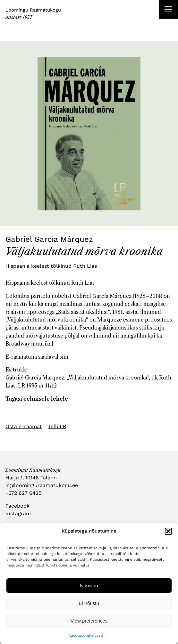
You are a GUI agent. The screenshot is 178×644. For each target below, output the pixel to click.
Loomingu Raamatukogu (33, 10)
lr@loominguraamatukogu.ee (42, 485)
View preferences (89, 621)
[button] (168, 531)
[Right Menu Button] (168, 10)
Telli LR (57, 426)
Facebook (17, 506)
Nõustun (89, 586)
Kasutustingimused (86, 635)
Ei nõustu (89, 603)
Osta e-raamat (24, 426)
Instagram (18, 514)
